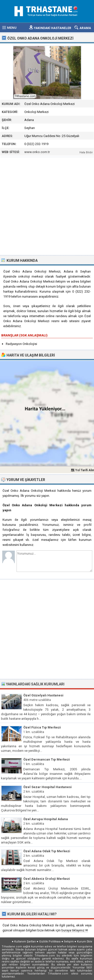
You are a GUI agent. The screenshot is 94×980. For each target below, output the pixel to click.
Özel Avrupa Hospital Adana (46, 819)
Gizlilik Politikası (50, 942)
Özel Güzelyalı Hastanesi (43, 695)
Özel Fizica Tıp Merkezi (42, 727)
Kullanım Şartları (25, 942)
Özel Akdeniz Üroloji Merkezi (47, 879)
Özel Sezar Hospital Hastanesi (48, 787)
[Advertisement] (47, 206)
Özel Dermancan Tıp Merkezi (47, 759)
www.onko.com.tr (37, 152)
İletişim (69, 942)
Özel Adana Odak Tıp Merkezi (47, 851)
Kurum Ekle (85, 942)
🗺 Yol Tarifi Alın (82, 470)
